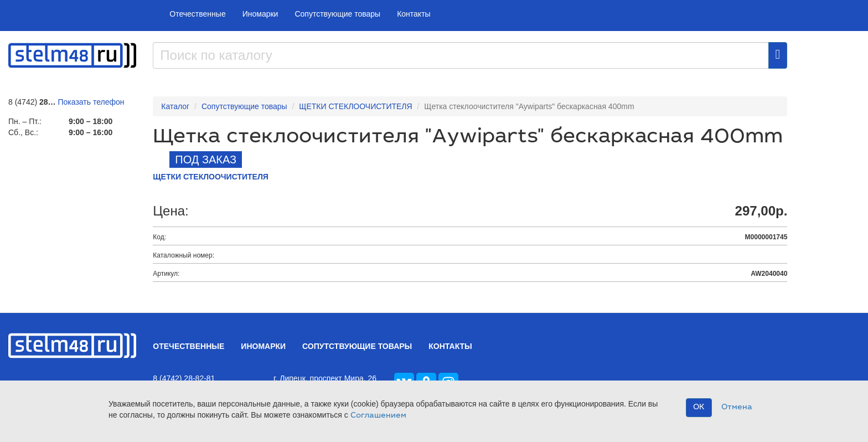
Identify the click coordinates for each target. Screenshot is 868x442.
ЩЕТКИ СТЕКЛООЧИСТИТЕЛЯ (355, 106)
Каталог (175, 106)
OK (699, 408)
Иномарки (260, 14)
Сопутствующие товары (337, 14)
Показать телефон (91, 102)
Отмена (737, 408)
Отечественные (197, 14)
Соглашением (378, 416)
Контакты (414, 14)
